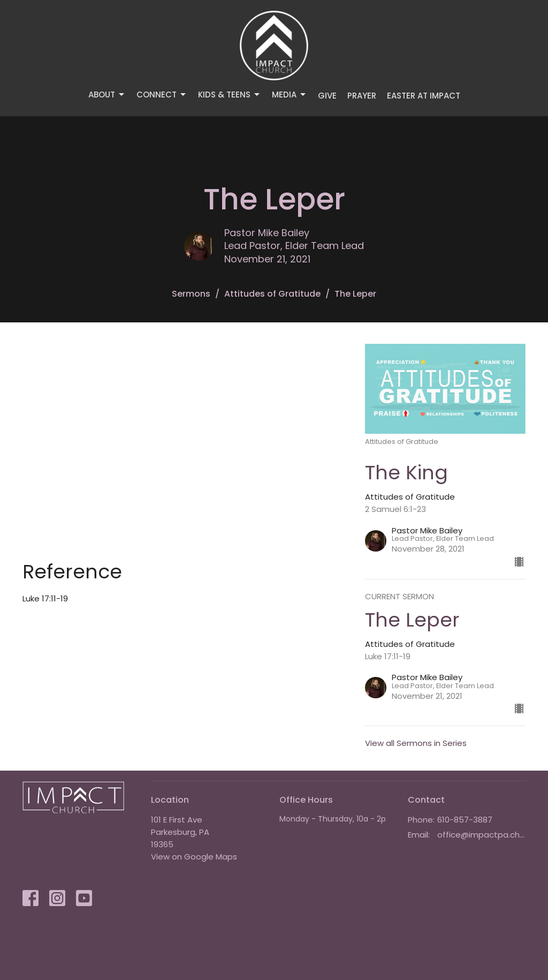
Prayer (362, 96)
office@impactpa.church (481, 835)
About (107, 95)
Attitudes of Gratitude (272, 294)
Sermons (191, 294)
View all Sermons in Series (416, 743)
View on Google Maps (194, 857)
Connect (162, 95)
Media (290, 95)
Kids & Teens (230, 95)
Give (327, 96)
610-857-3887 (465, 820)
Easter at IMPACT (424, 96)
